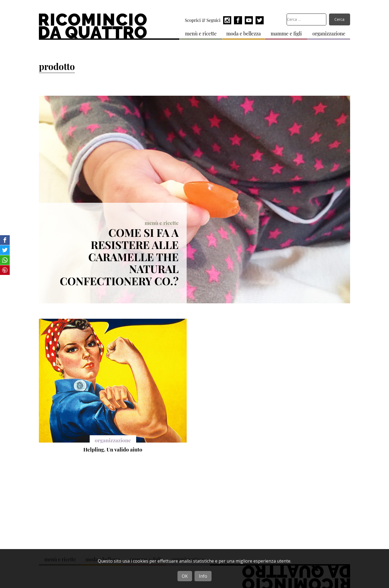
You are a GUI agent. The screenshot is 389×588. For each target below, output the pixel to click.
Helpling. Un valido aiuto (113, 449)
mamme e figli (286, 34)
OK (185, 576)
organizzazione (329, 34)
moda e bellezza (244, 34)
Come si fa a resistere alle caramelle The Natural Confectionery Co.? (119, 257)
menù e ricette (201, 34)
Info (203, 576)
